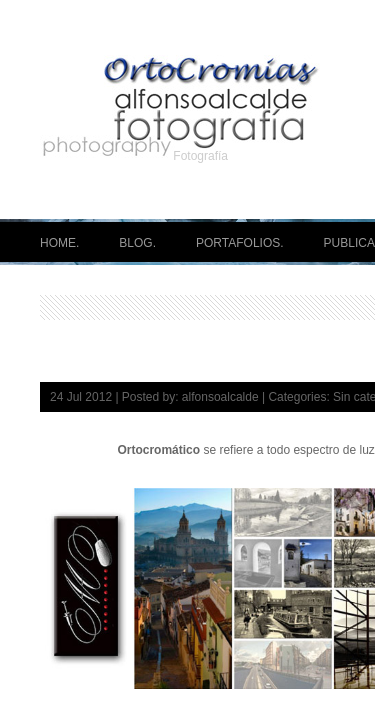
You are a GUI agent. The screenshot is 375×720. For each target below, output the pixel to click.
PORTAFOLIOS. (240, 243)
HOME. (59, 243)
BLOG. (137, 243)
